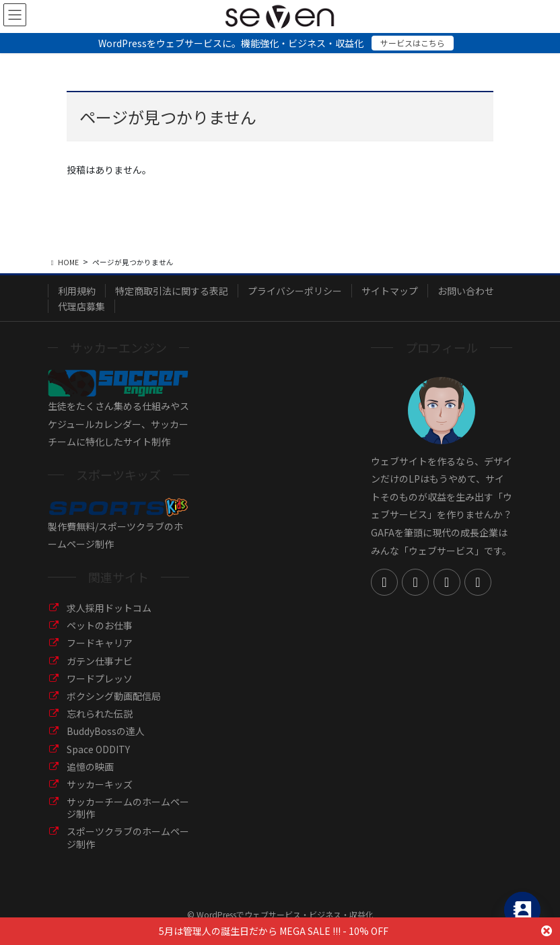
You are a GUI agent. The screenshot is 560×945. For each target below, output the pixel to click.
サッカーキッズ (100, 784)
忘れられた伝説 (100, 713)
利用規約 (77, 291)
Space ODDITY (98, 749)
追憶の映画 (90, 767)
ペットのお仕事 (100, 625)
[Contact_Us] (522, 910)
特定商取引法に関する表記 (172, 291)
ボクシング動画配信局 (114, 696)
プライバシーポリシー (295, 291)
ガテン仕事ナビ (100, 661)
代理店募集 (81, 306)
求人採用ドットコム (109, 608)
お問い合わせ (466, 291)
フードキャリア (100, 643)
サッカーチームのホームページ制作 (128, 808)
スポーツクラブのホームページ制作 (128, 837)
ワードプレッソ (100, 678)
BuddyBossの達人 (106, 731)
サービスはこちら (413, 43)
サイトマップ (390, 291)
